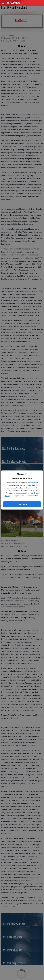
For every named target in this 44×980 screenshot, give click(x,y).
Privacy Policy (9, 488)
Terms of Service (33, 483)
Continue (22, 504)
